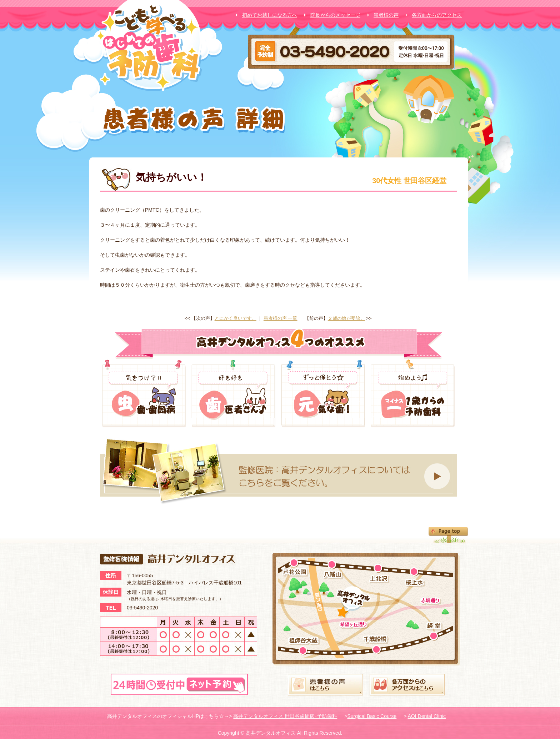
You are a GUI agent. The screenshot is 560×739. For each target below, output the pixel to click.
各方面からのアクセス (437, 15)
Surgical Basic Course (372, 716)
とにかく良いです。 (236, 318)
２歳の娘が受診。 (346, 318)
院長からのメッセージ (335, 15)
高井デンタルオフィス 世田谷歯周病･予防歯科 (285, 716)
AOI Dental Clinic (427, 716)
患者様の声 (386, 15)
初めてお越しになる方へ (270, 15)
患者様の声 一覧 (281, 318)
